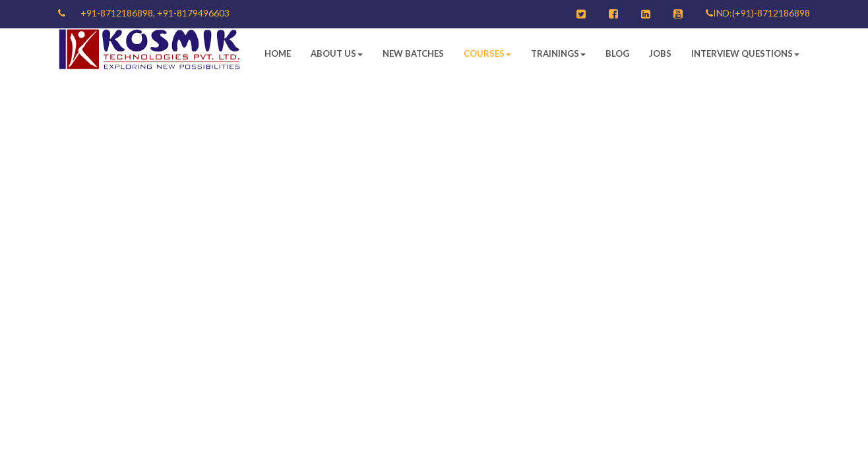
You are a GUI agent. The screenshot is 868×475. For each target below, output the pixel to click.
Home (278, 53)
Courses (487, 53)
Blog (617, 53)
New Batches (413, 53)
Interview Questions (745, 53)
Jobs (660, 53)
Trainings (558, 53)
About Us (337, 53)
